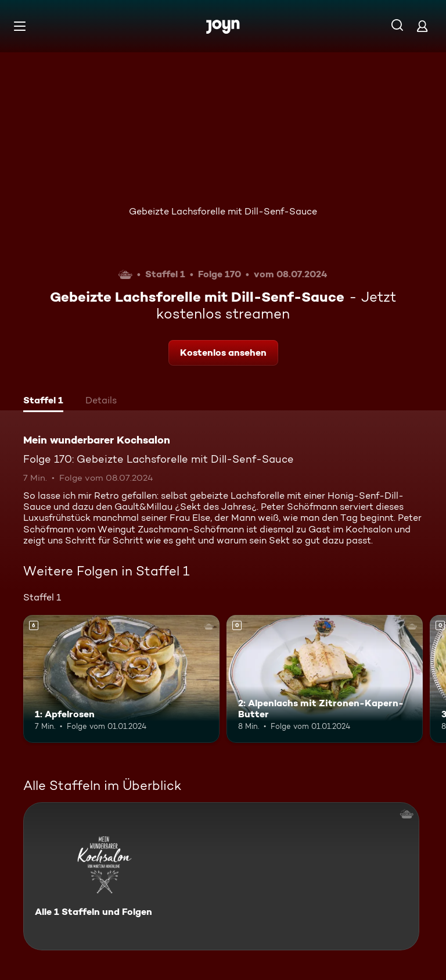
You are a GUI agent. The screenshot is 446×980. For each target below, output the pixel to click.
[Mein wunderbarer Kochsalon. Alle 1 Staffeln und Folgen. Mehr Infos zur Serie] (221, 876)
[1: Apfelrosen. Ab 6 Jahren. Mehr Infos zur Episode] (121, 679)
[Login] (422, 26)
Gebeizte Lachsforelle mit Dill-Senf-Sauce (223, 211)
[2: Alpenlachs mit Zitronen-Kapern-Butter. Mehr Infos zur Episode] (325, 679)
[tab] (43, 402)
